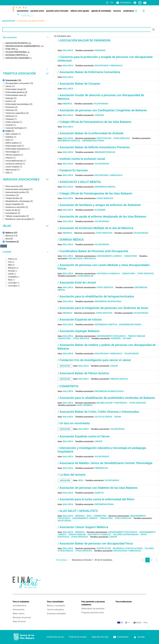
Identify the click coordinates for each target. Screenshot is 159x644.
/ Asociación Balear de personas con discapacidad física (95, 543)
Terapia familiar (136, 336)
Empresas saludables (57, 614)
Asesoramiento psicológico (111, 336)
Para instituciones (124, 602)
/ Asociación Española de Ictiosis (80, 320)
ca (112, 3)
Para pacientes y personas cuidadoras (93, 603)
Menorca (68, 104)
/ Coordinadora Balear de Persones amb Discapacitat (93, 251)
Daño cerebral (85, 405)
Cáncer (114, 366)
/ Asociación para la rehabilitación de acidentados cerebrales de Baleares (106, 398)
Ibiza (81, 480)
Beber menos (19, 614)
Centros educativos (56, 610)
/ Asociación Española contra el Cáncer (84, 436)
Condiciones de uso (55, 637)
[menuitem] (23, 11)
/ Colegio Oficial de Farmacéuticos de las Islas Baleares (95, 122)
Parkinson (100, 50)
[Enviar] (154, 30)
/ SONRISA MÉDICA (71, 240)
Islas (26, 226)
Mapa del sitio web (100, 637)
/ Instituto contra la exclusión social (81, 159)
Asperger (116, 338)
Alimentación (19, 610)
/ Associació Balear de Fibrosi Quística (83, 373)
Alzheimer (100, 210)
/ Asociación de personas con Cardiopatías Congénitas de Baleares (102, 110)
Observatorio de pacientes (93, 609)
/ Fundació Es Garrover (73, 170)
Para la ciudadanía (21, 602)
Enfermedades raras (93, 141)
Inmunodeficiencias (105, 152)
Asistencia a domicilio (108, 274)
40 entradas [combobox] (63, 560)
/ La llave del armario (72, 475)
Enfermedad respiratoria (108, 301)
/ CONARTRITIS (68, 386)
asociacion (65, 366)
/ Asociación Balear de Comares (79, 84)
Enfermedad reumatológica (109, 391)
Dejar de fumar (19, 621)
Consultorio (131, 256)
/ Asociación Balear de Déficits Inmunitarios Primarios (94, 147)
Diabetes (99, 493)
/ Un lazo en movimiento (74, 423)
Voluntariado (101, 104)
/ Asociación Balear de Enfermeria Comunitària (89, 72)
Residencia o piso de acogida (128, 548)
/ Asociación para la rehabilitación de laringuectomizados (96, 296)
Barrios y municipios (56, 606)
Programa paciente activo (93, 613)
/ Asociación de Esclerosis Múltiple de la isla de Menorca (95, 228)
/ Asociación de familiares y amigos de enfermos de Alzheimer (99, 205)
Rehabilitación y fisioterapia (112, 403)
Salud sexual (65, 521)
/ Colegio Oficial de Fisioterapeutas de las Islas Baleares (95, 193)
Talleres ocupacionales (126, 534)
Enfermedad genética (69, 141)
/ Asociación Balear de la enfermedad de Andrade (91, 133)
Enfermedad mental (105, 187)
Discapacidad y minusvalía (108, 66)
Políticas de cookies (78, 637)
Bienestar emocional (22, 618)
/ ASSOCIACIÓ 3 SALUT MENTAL (79, 182)
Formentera (100, 516)
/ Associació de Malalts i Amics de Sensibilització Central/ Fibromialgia (105, 463)
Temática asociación (26, 73)
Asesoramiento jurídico (109, 256)
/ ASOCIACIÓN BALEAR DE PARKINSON (84, 40)
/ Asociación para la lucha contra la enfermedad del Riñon (96, 499)
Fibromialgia (101, 468)
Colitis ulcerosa (103, 417)
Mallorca (68, 50)
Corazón (99, 115)
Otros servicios (121, 138)
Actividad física (19, 606)
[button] (25, 37)
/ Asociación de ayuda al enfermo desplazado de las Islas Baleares (102, 217)
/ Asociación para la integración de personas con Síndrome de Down (103, 308)
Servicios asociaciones (26, 179)
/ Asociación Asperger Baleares (79, 331)
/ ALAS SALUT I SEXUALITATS (78, 511)
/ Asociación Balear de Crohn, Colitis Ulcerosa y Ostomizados (98, 412)
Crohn (118, 417)
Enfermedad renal (104, 504)
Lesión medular (85, 276)
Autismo (127, 338)
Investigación (104, 138)
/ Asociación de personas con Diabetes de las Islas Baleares (98, 488)
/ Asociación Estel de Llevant (77, 283)
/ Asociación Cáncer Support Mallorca (83, 527)
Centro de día (104, 548)
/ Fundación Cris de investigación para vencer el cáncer (94, 360)
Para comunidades (55, 602)
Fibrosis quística (119, 379)
